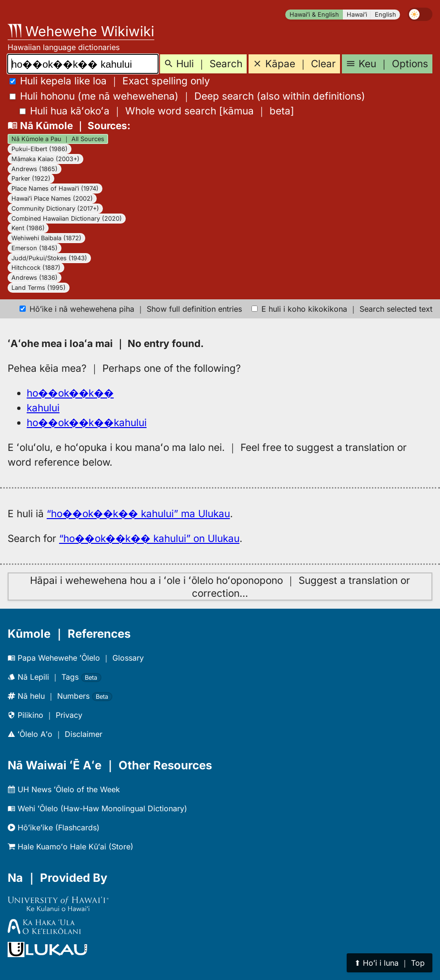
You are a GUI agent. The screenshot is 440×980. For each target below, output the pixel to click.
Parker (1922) (31, 179)
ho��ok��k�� (70, 393)
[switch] (420, 14)
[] (157, 111)
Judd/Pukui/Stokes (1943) (49, 258)
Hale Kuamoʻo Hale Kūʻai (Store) (70, 847)
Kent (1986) (28, 228)
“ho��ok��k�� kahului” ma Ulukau (138, 514)
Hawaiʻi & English (314, 15)
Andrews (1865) (35, 169)
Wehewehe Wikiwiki (81, 31)
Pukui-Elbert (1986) (40, 149)
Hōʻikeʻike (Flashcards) (54, 827)
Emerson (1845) (35, 248)
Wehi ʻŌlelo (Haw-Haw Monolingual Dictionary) (97, 808)
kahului (43, 408)
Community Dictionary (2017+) (55, 209)
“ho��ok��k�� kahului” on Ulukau (149, 538)
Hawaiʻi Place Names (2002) (52, 199)
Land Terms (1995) (39, 288)
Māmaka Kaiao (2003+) (45, 159)
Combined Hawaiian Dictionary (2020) (67, 219)
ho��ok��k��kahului (87, 423)
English (385, 15)
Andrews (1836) (35, 278)
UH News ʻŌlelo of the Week (64, 789)
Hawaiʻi (357, 15)
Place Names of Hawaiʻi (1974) (55, 189)
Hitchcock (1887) (36, 268)
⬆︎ (390, 963)
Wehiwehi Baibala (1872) (46, 238)
